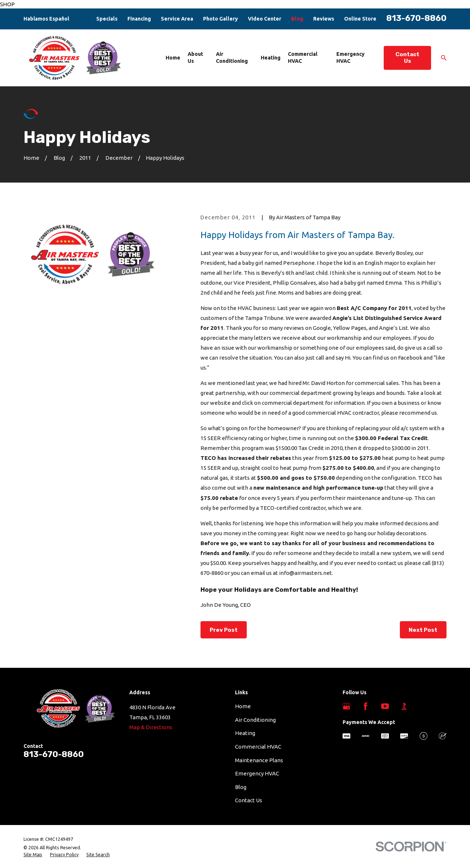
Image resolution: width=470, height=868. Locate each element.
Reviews (324, 19)
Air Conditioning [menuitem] (232, 58)
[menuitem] (33, 855)
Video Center (265, 19)
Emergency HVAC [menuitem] (350, 58)
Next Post (423, 630)
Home (243, 706)
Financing (139, 19)
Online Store (360, 19)
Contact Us (407, 58)
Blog (297, 19)
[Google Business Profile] (346, 706)
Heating (245, 733)
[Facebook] (366, 706)
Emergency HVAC (257, 773)
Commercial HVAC (258, 747)
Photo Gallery (220, 19)
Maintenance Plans (259, 760)
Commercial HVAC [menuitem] (303, 58)
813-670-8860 (416, 18)
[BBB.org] (404, 706)
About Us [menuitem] (195, 58)
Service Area (177, 19)
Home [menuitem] (173, 58)
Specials (107, 19)
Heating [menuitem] (271, 58)
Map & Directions (151, 727)
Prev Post (224, 630)
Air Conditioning (255, 720)
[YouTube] (385, 706)
